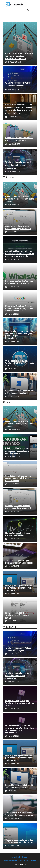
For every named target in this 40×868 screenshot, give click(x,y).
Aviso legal (16, 857)
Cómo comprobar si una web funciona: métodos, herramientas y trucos (19, 56)
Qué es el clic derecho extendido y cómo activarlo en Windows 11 (19, 841)
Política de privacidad (28, 861)
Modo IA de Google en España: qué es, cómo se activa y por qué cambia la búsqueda (19, 308)
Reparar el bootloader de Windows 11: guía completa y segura (18, 615)
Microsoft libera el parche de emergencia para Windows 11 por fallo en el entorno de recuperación (20, 729)
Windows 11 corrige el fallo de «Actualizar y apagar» (18, 649)
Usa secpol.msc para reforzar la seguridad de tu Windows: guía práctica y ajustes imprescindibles (19, 335)
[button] (28, 10)
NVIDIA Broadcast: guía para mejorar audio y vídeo (18, 534)
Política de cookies (11, 861)
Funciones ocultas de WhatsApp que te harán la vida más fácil (19, 282)
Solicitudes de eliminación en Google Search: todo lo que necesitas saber (18, 478)
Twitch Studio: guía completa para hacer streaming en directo (19, 562)
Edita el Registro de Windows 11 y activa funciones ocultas (20, 392)
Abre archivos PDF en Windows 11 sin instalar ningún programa (19, 814)
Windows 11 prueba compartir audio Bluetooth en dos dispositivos (18, 165)
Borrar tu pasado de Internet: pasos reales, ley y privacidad (18, 227)
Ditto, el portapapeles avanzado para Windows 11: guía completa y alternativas (19, 588)
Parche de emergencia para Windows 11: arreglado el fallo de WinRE (20, 703)
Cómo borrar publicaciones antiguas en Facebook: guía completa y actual (17, 451)
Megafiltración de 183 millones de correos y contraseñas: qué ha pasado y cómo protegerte (20, 254)
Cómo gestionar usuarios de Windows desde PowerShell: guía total (20, 363)
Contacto (25, 857)
